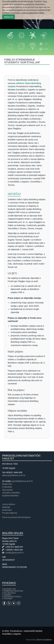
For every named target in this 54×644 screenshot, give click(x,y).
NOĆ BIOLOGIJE (10, 593)
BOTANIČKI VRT (9, 589)
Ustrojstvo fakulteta (11, 493)
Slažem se (8, 17)
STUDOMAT (8, 599)
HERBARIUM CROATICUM (13, 591)
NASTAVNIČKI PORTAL (12, 597)
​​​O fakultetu (7, 487)
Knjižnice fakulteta (10, 496)
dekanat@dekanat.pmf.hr (14, 475)
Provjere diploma (10, 513)
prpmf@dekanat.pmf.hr (22, 481)
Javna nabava (9, 504)
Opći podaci (7, 490)
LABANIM (7, 595)
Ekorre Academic (44, 640)
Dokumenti (7, 510)
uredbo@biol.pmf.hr (14, 553)
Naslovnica (7, 484)
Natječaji (6, 507)
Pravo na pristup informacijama (17, 517)
